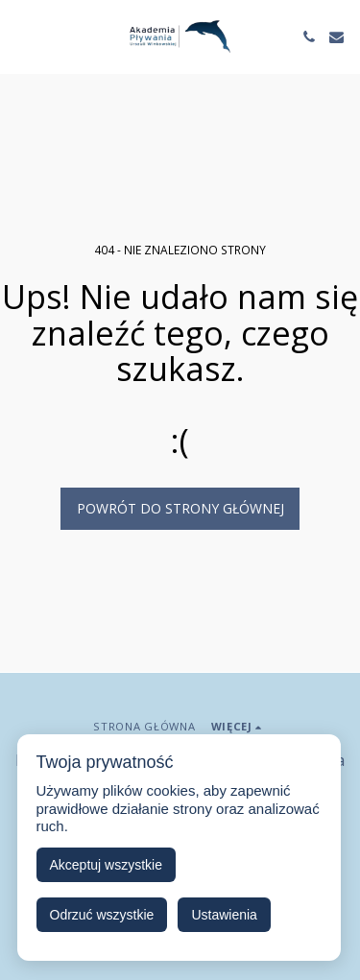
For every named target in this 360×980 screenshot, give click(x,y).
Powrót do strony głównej (180, 508)
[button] (21, 36)
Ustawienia (224, 915)
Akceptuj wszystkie (106, 865)
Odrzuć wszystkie (102, 915)
